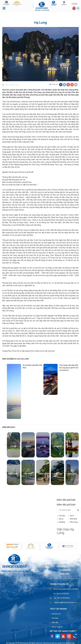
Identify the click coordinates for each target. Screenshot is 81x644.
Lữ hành (65, 563)
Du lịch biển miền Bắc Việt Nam (32, 366)
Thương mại (65, 570)
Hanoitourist (56, 614)
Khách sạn (65, 555)
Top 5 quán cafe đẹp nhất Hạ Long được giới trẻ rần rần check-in (69, 368)
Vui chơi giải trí (65, 566)
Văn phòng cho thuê (65, 559)
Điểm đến (55, 622)
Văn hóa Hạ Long (65, 531)
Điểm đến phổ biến (66, 500)
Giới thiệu (55, 618)
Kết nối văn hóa (57, 627)
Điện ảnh (65, 574)
